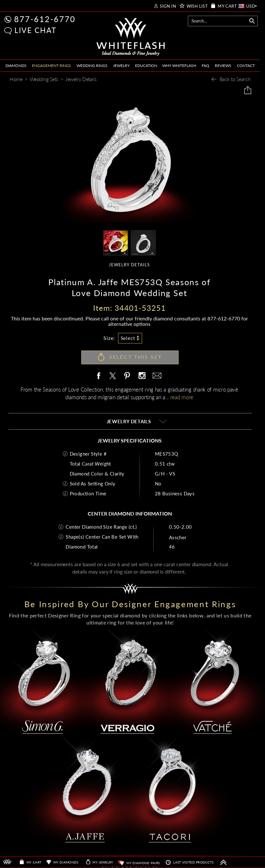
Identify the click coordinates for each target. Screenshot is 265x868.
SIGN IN (168, 6)
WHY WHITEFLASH (179, 66)
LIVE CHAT (36, 30)
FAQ (205, 66)
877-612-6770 (45, 19)
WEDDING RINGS (92, 66)
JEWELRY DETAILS (129, 265)
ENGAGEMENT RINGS (52, 66)
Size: (109, 338)
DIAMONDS (16, 66)
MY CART (227, 6)
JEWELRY (121, 66)
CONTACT (246, 66)
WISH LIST (197, 6)
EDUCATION (146, 66)
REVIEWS (223, 66)
